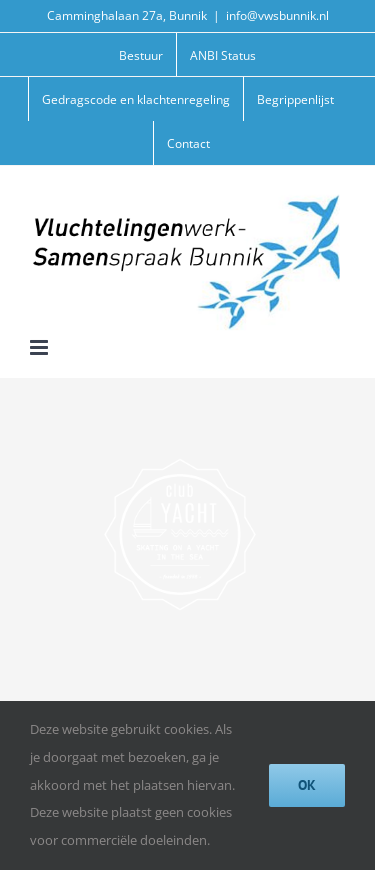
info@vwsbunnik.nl (277, 15)
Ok (307, 785)
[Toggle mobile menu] (40, 347)
